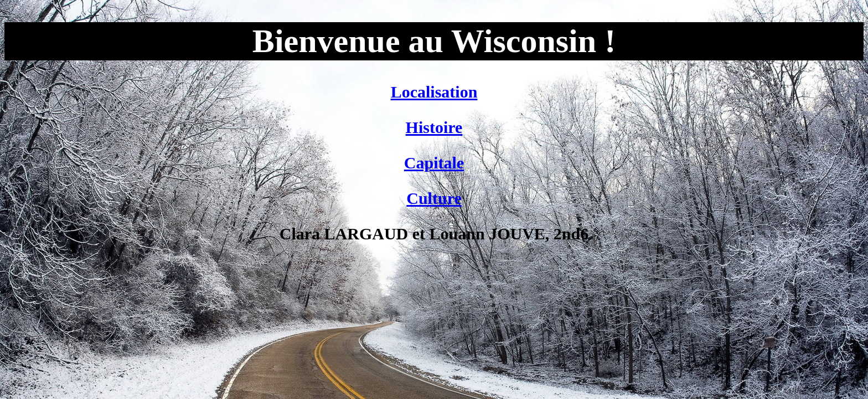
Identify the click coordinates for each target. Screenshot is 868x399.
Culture (434, 198)
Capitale (434, 163)
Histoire (434, 127)
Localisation (434, 92)
